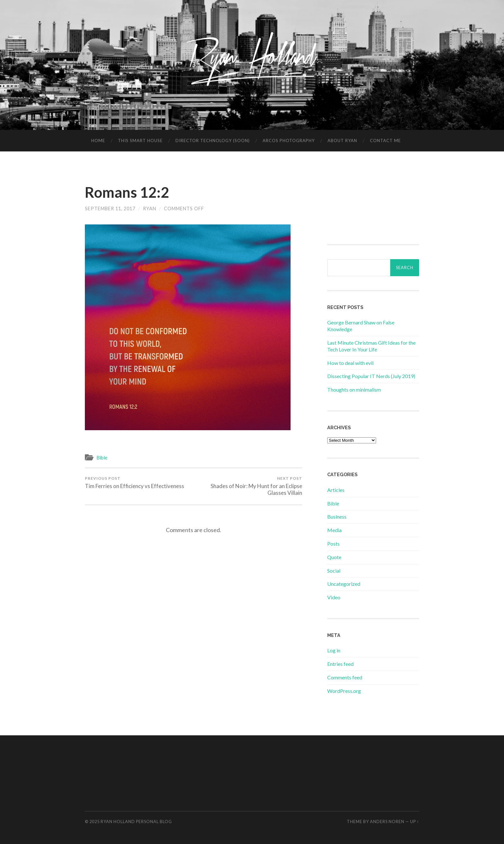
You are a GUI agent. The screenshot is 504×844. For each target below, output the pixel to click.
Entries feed (340, 664)
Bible (102, 458)
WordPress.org (344, 691)
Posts (333, 544)
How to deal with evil (350, 363)
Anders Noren (387, 821)
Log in (334, 650)
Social (334, 571)
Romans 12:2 (127, 192)
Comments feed (345, 677)
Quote (334, 557)
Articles (336, 490)
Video (334, 597)
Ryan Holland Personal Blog (136, 821)
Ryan (150, 209)
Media (334, 530)
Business (337, 517)
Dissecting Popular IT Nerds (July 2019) (371, 376)
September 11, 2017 (110, 209)
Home (98, 141)
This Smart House (140, 141)
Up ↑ (415, 821)
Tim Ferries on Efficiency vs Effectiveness (135, 483)
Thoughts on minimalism (354, 390)
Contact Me (385, 141)
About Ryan (342, 141)
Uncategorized (344, 584)
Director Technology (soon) (213, 141)
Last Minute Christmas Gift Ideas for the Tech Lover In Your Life (371, 346)
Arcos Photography (289, 141)
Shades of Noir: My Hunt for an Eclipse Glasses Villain (249, 486)
